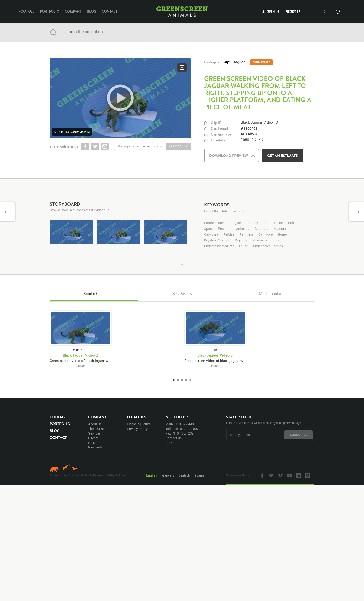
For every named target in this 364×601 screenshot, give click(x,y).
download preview (229, 156)
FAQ (169, 443)
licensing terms (139, 424)
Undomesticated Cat (219, 246)
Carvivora (211, 235)
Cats (276, 240)
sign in (270, 11)
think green (97, 429)
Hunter (283, 235)
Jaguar (253, 62)
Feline (244, 246)
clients (93, 438)
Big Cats (241, 240)
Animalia (243, 229)
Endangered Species (268, 246)
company (73, 11)
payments (96, 447)
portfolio (50, 11)
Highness (121, 475)
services (94, 433)
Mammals (260, 240)
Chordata (262, 229)
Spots (208, 229)
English (152, 475)
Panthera (246, 235)
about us (95, 424)
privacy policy (137, 429)
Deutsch (184, 475)
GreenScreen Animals (182, 12)
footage (27, 11)
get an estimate (282, 156)
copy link (180, 146)
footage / (212, 62)
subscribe (299, 435)
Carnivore (265, 235)
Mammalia (282, 229)
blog (92, 11)
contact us (174, 438)
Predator (224, 229)
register (293, 11)
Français (168, 475)
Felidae (229, 235)
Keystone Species (217, 240)
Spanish (200, 475)
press (92, 443)
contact (110, 11)
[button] (120, 98)
